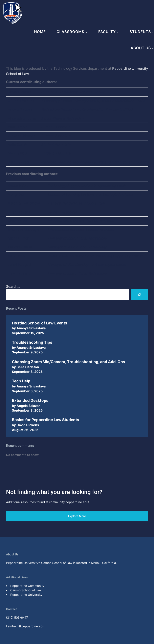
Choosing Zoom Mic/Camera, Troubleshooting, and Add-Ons (69, 362)
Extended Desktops (30, 400)
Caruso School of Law (26, 590)
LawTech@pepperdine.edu (25, 626)
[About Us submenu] (153, 48)
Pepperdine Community (27, 586)
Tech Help (21, 381)
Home (40, 32)
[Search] (139, 295)
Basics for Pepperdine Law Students (46, 420)
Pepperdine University (26, 595)
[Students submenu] (153, 32)
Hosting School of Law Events (40, 323)
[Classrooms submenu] (86, 32)
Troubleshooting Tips (32, 342)
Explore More (77, 516)
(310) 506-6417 (17, 618)
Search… (13, 287)
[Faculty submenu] (118, 32)
